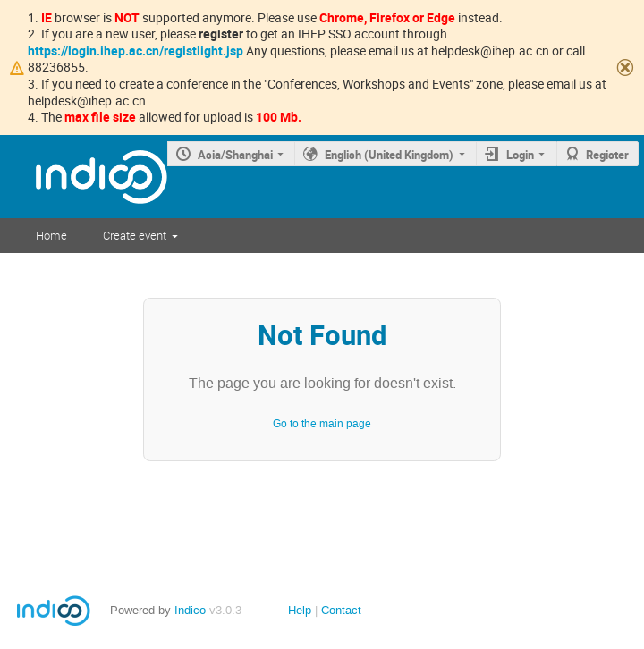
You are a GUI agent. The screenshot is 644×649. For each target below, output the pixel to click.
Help (300, 610)
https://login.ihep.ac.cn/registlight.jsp (136, 51)
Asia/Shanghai (235, 155)
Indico (190, 610)
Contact (341, 610)
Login (520, 155)
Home (51, 235)
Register (607, 155)
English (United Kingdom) (389, 155)
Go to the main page (322, 424)
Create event (135, 235)
